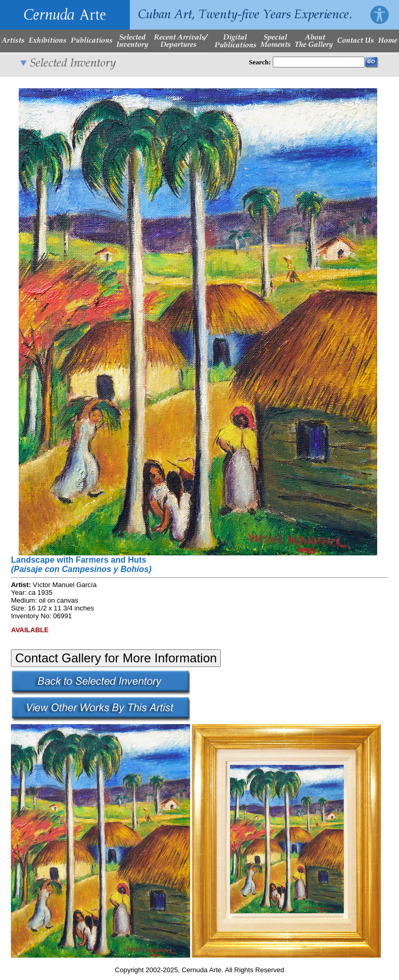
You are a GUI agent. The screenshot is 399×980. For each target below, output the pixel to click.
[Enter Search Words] (319, 62)
